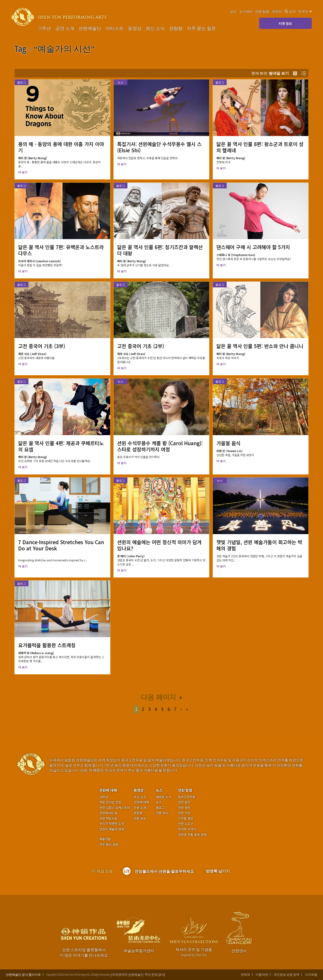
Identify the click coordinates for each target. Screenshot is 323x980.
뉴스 (120, 82)
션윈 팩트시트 (108, 818)
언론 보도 (140, 818)
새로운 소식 (164, 797)
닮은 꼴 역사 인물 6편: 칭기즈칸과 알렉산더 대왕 (160, 250)
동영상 (135, 28)
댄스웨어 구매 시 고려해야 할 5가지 (253, 247)
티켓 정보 (285, 23)
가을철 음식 (228, 443)
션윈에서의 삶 (108, 813)
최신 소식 (155, 28)
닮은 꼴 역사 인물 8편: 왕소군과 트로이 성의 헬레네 (260, 147)
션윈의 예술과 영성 (112, 829)
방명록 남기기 (218, 871)
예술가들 (105, 839)
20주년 (44, 28)
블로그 (22, 82)
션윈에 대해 (108, 790)
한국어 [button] (305, 11)
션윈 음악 (184, 802)
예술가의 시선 (64, 49)
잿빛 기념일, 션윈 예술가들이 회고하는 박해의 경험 (259, 545)
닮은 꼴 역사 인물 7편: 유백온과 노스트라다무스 (61, 250)
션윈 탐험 (262, 11)
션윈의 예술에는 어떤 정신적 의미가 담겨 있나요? (159, 545)
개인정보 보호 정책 (286, 975)
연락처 (277, 11)
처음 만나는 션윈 (110, 802)
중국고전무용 (186, 797)
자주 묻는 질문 (201, 28)
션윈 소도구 (186, 824)
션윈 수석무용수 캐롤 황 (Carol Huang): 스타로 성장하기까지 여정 (160, 446)
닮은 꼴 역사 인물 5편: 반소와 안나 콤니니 (260, 346)
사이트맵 (311, 975)
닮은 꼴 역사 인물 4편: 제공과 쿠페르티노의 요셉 (61, 446)
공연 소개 (65, 28)
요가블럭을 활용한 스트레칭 (47, 645)
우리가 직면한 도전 (112, 824)
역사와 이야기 (187, 829)
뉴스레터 (246, 11)
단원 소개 (140, 808)
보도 (233, 11)
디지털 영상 (186, 818)
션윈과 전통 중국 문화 (192, 835)
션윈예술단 (90, 28)
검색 (290, 11)
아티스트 (115, 28)
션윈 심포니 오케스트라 (115, 808)
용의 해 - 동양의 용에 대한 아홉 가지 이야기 (61, 147)
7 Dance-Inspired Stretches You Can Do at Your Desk (61, 545)
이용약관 (262, 975)
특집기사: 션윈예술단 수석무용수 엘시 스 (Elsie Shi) (159, 147)
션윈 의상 (184, 813)
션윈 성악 (184, 808)
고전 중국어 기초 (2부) (141, 346)
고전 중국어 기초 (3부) (42, 346)
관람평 (176, 28)
